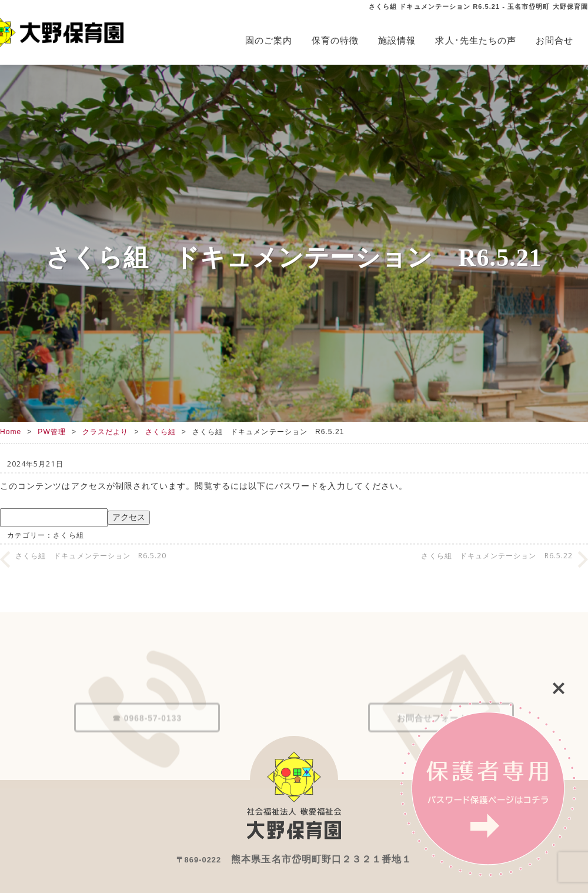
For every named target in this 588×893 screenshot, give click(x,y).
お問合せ (554, 40)
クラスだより (105, 432)
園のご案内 (269, 40)
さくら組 (161, 432)
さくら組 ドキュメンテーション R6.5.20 (91, 556)
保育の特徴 (335, 40)
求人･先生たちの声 (476, 40)
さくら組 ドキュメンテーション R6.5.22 (497, 556)
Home (11, 432)
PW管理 (52, 432)
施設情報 (397, 40)
